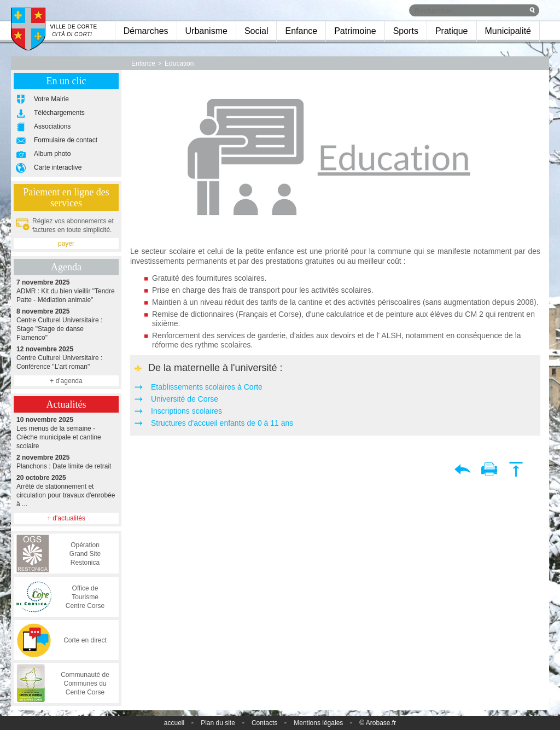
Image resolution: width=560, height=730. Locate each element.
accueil (174, 723)
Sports (406, 31)
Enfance (301, 31)
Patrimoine (355, 31)
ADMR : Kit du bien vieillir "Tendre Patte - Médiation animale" (66, 291)
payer (66, 244)
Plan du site (218, 723)
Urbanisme (206, 31)
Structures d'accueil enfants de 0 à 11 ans (222, 423)
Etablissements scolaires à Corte (207, 387)
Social (256, 31)
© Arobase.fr (378, 723)
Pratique (452, 31)
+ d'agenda (66, 381)
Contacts (264, 723)
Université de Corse (185, 399)
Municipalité (508, 31)
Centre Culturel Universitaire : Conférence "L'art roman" (66, 358)
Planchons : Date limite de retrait (66, 462)
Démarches (146, 31)
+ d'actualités (66, 518)
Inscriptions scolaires (186, 411)
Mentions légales (318, 723)
